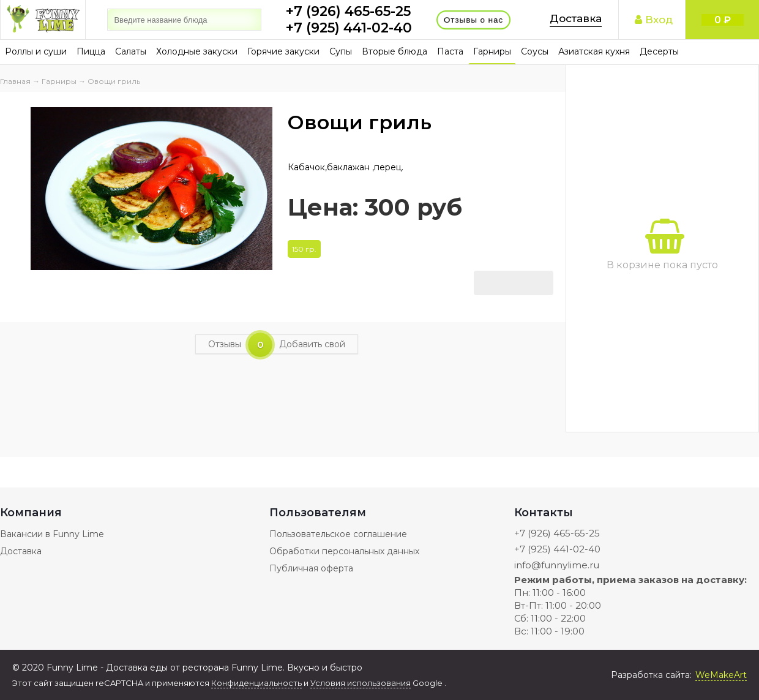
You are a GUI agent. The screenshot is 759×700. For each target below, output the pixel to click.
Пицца (91, 51)
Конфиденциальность (256, 683)
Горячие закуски (283, 51)
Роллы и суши (36, 51)
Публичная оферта (311, 568)
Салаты (131, 51)
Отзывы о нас (473, 19)
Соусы (535, 51)
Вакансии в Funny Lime (52, 534)
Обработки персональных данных (344, 551)
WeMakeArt (721, 675)
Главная (15, 81)
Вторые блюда (394, 51)
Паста (450, 51)
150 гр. (304, 249)
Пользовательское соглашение (338, 534)
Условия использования (361, 683)
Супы (341, 51)
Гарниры (492, 51)
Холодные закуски (197, 51)
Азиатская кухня (594, 51)
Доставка (576, 18)
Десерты (659, 51)
